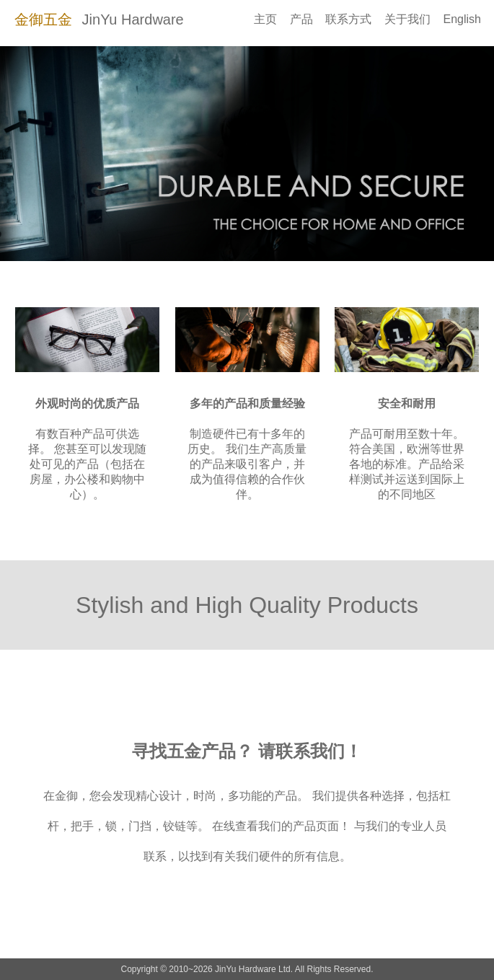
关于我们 (407, 19)
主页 (265, 19)
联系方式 (348, 19)
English (462, 19)
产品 (301, 19)
